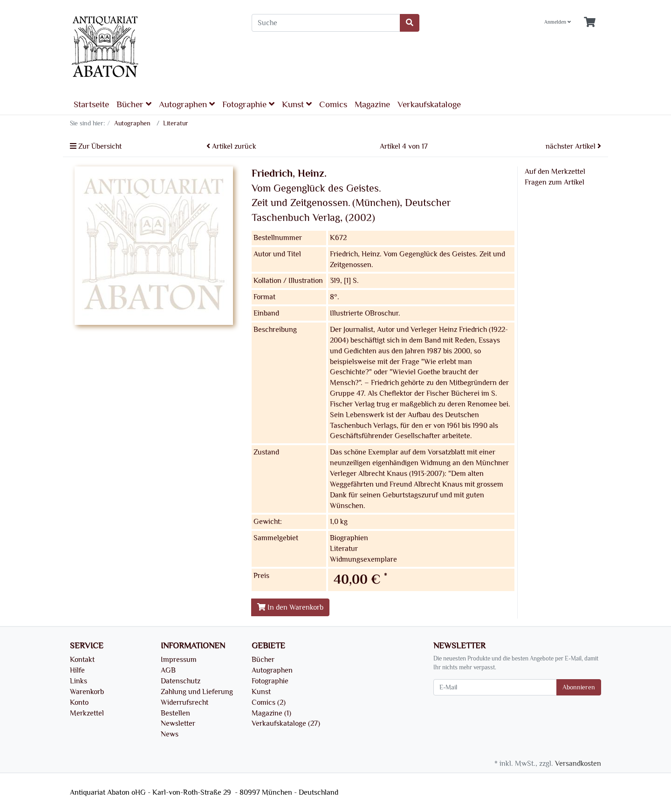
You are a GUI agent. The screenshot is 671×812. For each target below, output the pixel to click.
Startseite (91, 104)
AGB (168, 670)
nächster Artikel (573, 146)
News (170, 734)
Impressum (179, 660)
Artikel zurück (231, 146)
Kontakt (82, 660)
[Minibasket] (590, 23)
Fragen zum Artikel (555, 182)
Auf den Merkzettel (555, 172)
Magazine (372, 104)
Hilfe (77, 670)
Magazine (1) (271, 713)
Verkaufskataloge (429, 104)
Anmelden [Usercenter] (558, 22)
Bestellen (175, 713)
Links (79, 681)
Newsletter (178, 723)
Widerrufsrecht (185, 702)
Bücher (134, 104)
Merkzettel (87, 713)
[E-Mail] (495, 687)
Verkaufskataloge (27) (286, 723)
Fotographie (248, 104)
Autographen (187, 104)
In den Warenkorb (290, 607)
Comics (333, 104)
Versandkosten (578, 764)
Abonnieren (579, 687)
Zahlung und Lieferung (197, 692)
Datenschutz (181, 681)
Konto (79, 702)
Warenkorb (87, 692)
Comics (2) (269, 702)
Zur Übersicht (96, 146)
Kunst (297, 104)
